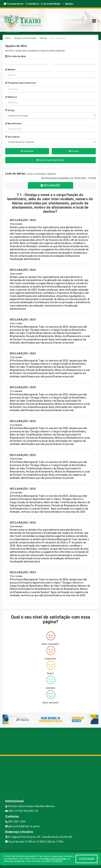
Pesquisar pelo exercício (21, 83)
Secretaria (12, 137)
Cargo (10, 110)
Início (8, 38)
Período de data (15, 56)
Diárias (43, 38)
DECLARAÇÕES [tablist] (50, 185)
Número (11, 97)
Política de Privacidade (55, 859)
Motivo (10, 70)
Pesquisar (27, 151)
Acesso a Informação (26, 38)
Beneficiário (13, 123)
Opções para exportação (50, 160)
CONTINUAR (87, 859)
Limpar (74, 151)
